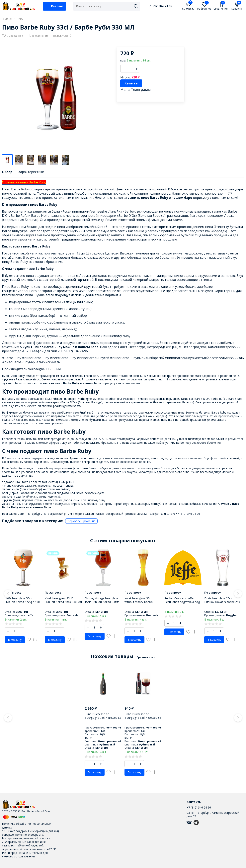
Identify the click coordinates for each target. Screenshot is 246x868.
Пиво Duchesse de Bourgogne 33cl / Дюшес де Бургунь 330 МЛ (143, 718)
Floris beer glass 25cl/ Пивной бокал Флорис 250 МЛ (222, 602)
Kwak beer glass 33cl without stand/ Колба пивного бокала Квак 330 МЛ (142, 604)
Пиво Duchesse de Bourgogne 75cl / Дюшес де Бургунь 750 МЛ (103, 718)
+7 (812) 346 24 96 (160, 6)
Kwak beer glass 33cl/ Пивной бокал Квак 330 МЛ (63, 600)
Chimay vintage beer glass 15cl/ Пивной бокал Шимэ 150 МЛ (102, 602)
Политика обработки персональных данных (27, 825)
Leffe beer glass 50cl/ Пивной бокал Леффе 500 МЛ (22, 602)
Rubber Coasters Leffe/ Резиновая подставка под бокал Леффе (182, 602)
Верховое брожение (81, 521)
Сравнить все (146, 657)
